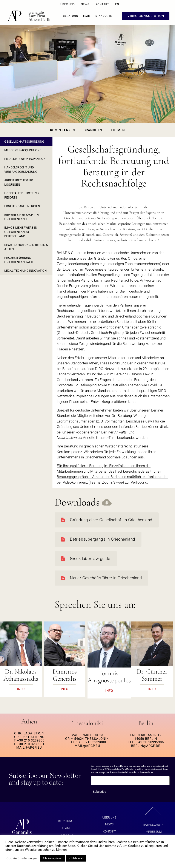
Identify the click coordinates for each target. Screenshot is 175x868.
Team (87, 16)
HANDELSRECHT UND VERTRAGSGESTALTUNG (21, 170)
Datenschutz (153, 825)
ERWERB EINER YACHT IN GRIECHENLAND (21, 217)
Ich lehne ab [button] (76, 858)
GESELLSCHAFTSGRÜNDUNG (24, 142)
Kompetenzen (63, 130)
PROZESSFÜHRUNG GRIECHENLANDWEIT (19, 260)
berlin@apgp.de (146, 746)
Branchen (93, 130)
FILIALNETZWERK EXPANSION (25, 159)
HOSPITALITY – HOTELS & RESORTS (22, 195)
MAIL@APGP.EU (29, 748)
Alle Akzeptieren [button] (53, 858)
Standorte (104, 16)
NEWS (85, 4)
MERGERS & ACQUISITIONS (23, 150)
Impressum (153, 832)
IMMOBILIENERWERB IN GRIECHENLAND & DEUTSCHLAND (21, 232)
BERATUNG (71, 16)
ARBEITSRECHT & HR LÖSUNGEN (19, 182)
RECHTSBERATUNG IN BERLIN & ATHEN (26, 247)
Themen (118, 130)
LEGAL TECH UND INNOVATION (25, 271)
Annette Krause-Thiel (100, 438)
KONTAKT (102, 4)
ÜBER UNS (68, 4)
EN (117, 4)
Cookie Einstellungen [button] (22, 858)
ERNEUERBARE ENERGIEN (22, 206)
